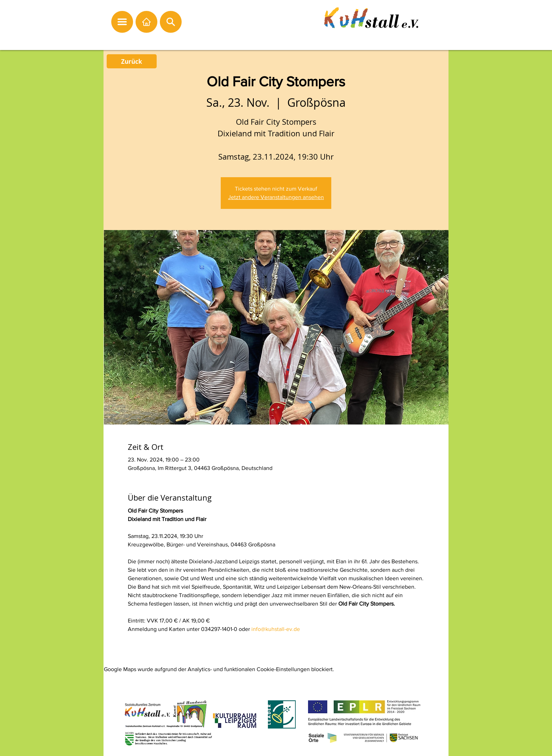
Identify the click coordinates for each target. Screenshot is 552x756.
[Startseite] (146, 22)
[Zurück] (132, 61)
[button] (122, 22)
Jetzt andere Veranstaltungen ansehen (276, 197)
